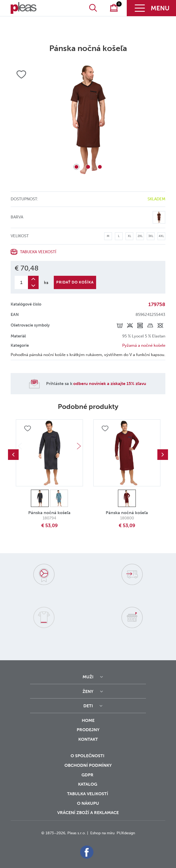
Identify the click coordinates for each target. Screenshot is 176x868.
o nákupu (88, 803)
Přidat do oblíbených (27, 429)
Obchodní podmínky (88, 765)
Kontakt (88, 743)
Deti (88, 706)
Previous (13, 455)
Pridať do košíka (75, 282)
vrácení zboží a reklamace (88, 813)
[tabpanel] (88, 120)
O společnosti (88, 756)
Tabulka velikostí (88, 794)
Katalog (88, 784)
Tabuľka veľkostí (38, 252)
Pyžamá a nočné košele (144, 345)
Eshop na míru (102, 833)
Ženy (88, 691)
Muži (88, 677)
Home (88, 720)
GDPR (88, 775)
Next (79, 446)
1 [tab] (76, 167)
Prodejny (88, 730)
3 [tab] (100, 167)
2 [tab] (88, 167)
